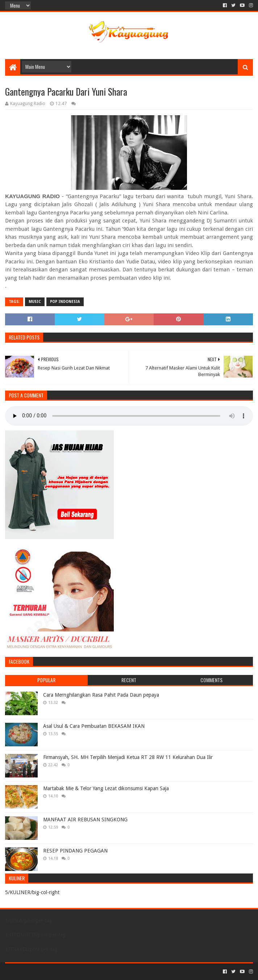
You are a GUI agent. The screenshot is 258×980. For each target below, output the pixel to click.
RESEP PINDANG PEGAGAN (75, 851)
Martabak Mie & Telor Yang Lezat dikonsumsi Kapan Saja (106, 788)
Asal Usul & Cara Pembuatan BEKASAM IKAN (94, 726)
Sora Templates (45, 971)
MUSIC (35, 302)
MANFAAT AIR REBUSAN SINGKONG (85, 820)
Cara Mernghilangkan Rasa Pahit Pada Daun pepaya (101, 695)
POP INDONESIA (65, 302)
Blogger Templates (87, 971)
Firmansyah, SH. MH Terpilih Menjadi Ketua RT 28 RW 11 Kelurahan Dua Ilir (128, 757)
